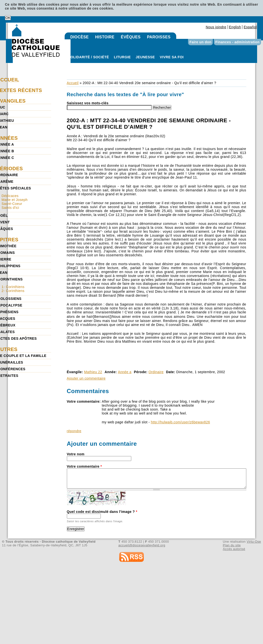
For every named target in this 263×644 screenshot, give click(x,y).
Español (250, 27)
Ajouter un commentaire (86, 378)
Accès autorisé (234, 549)
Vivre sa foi (172, 57)
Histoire (105, 37)
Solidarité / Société (88, 57)
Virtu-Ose (254, 542)
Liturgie (122, 57)
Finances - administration (237, 42)
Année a (125, 372)
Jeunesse (145, 57)
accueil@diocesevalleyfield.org (142, 545)
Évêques (131, 37)
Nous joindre (216, 27)
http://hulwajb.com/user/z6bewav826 (181, 422)
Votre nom (76, 454)
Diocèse (80, 37)
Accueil (73, 83)
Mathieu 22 (93, 372)
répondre (74, 431)
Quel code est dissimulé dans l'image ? (102, 512)
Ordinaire (156, 372)
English (235, 27)
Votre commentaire (84, 466)
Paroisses (159, 37)
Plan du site (232, 545)
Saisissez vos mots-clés (88, 103)
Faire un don (200, 42)
